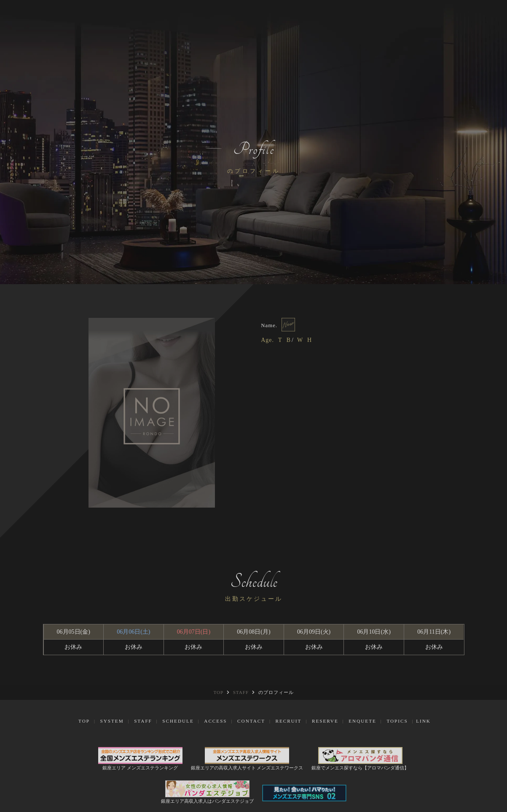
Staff (143, 721)
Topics (397, 721)
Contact (251, 721)
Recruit (289, 721)
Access (215, 721)
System (112, 721)
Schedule (178, 721)
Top (84, 721)
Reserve (325, 721)
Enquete (362, 721)
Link (423, 721)
